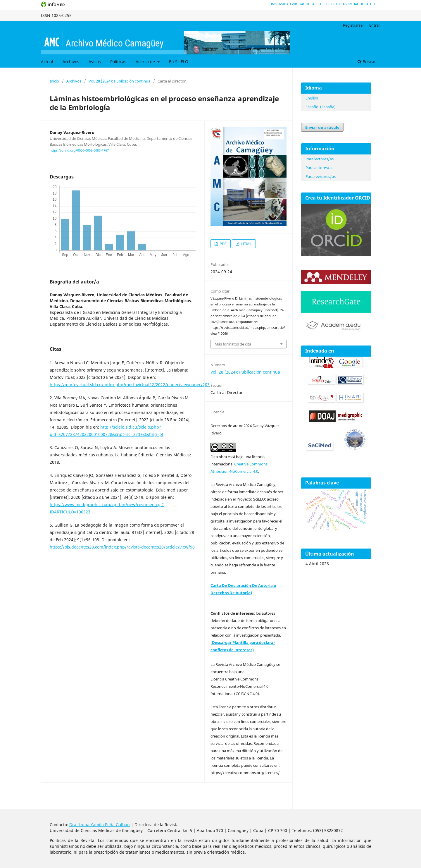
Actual (47, 62)
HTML (246, 244)
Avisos (95, 62)
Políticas (118, 62)
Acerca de (146, 62)
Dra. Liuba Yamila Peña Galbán (100, 825)
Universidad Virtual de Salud (295, 4)
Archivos (71, 62)
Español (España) (321, 107)
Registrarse (353, 25)
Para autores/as (319, 168)
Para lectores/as (320, 159)
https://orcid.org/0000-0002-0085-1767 (79, 150)
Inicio (54, 81)
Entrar (375, 25)
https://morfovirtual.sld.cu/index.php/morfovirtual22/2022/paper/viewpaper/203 (130, 385)
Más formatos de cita (233, 344)
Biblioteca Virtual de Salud (351, 4)
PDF (223, 244)
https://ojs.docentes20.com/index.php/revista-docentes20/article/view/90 (122, 547)
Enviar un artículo (322, 127)
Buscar (367, 62)
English (312, 98)
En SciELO (179, 62)
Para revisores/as (321, 176)
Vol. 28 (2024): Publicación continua (119, 81)
